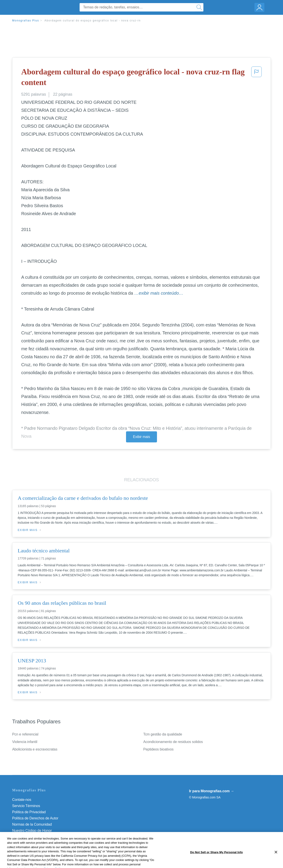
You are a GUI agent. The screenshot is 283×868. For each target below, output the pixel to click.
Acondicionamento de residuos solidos (173, 742)
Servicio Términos (26, 806)
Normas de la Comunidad (32, 824)
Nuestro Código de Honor (32, 831)
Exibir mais (141, 437)
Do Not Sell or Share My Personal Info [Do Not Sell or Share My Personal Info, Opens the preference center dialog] (216, 859)
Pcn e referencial (25, 734)
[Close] (276, 859)
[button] (256, 78)
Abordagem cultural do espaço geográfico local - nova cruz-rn (93, 21)
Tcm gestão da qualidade (163, 734)
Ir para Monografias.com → (212, 791)
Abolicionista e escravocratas (35, 749)
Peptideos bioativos (158, 749)
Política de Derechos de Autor (35, 818)
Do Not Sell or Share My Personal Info (42, 837)
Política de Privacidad (29, 812)
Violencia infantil (25, 742)
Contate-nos (22, 800)
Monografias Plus (26, 21)
